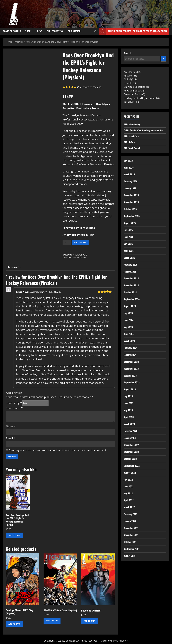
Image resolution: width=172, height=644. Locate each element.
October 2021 (130, 542)
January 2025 (130, 272)
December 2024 (131, 278)
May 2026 (128, 161)
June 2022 (129, 486)
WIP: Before (129, 142)
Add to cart (80, 242)
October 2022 (130, 459)
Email (11, 438)
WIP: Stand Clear (132, 136)
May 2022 (128, 493)
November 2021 (131, 535)
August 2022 (130, 473)
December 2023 (131, 362)
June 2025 (129, 237)
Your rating (14, 403)
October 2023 (130, 376)
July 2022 (128, 480)
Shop (28, 31)
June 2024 (129, 320)
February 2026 (131, 181)
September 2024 (132, 299)
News (40, 31)
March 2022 (129, 507)
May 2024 (128, 327)
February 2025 (130, 265)
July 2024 (128, 313)
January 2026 (130, 188)
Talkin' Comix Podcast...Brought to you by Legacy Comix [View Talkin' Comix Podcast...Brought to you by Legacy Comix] (133, 31)
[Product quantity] (67, 243)
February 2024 (130, 348)
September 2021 (131, 549)
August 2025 (130, 223)
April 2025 (129, 251)
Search (128, 53)
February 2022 (130, 514)
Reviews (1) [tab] (14, 267)
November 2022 (131, 452)
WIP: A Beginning (132, 124)
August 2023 (130, 389)
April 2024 (129, 334)
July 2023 (128, 396)
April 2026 (129, 168)
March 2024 (129, 341)
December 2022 (131, 445)
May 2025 (128, 244)
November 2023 (131, 369)
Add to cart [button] (14, 535)
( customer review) (89, 87)
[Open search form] (95, 31)
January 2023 (130, 438)
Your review (14, 408)
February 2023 (130, 431)
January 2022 (130, 521)
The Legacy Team (55, 31)
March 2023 (129, 424)
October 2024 (130, 292)
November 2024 (131, 285)
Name (11, 426)
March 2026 (129, 174)
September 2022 (132, 466)
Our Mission (74, 31)
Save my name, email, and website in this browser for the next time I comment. (58, 450)
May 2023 (128, 410)
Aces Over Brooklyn (76, 258)
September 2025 (132, 216)
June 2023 (129, 403)
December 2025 (131, 195)
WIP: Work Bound (132, 148)
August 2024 (130, 306)
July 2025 (128, 230)
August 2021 (130, 556)
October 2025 (130, 209)
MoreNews (106, 641)
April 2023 (129, 417)
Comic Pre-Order (12, 31)
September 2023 (132, 382)
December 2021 (131, 528)
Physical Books (80, 255)
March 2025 (129, 258)
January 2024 (130, 355)
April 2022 (129, 500)
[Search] (163, 59)
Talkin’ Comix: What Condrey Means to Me (143, 130)
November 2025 (131, 202)
